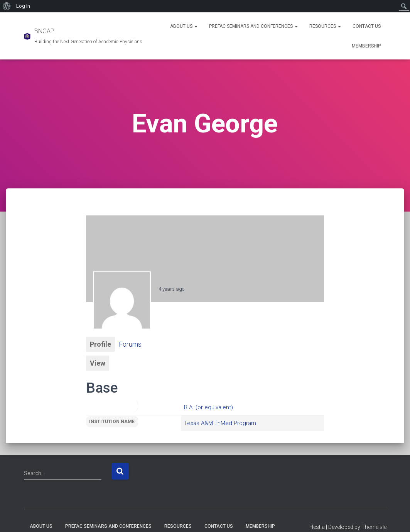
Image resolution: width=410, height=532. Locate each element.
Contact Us (367, 26)
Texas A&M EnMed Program (220, 423)
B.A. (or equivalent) (208, 407)
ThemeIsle (374, 527)
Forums (130, 344)
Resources (325, 26)
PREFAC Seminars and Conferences (253, 26)
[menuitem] (7, 6)
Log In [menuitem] (23, 6)
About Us (184, 26)
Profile (100, 344)
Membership (366, 46)
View (98, 363)
